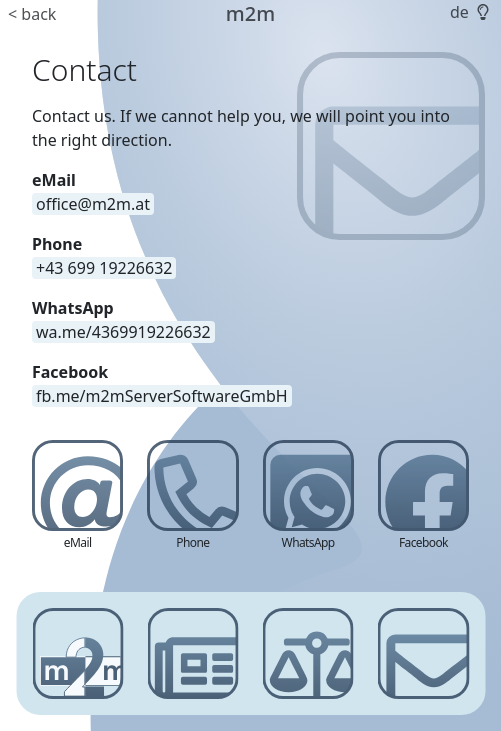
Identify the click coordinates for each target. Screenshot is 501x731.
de (459, 12)
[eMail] (77, 497)
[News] (192, 653)
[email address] (93, 204)
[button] (481, 12)
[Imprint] (308, 653)
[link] (123, 332)
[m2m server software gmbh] (77, 653)
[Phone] (192, 497)
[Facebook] (423, 497)
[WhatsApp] (308, 497)
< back (32, 14)
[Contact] (423, 653)
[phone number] (104, 268)
